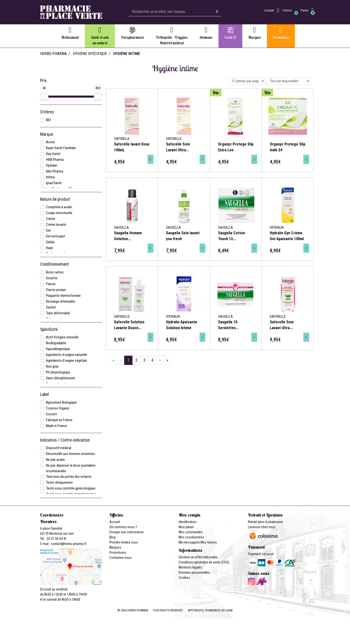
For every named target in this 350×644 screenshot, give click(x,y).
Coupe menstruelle (59, 213)
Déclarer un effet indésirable (198, 557)
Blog (112, 537)
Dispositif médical (59, 448)
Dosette (52, 278)
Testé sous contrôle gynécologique (71, 488)
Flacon (51, 284)
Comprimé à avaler (59, 207)
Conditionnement (54, 264)
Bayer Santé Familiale (61, 148)
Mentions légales (190, 567)
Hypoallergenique (58, 349)
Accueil (115, 522)
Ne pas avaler (55, 460)
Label (44, 394)
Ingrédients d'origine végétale (66, 361)
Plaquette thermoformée (63, 296)
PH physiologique (58, 372)
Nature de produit (55, 199)
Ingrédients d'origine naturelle (66, 355)
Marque (47, 134)
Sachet (51, 307)
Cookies (184, 578)
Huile (49, 248)
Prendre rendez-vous (124, 542)
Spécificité (49, 329)
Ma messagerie (189, 542)
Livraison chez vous (262, 527)
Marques (115, 547)
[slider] (44, 97)
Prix (43, 81)
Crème (51, 219)
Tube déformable (58, 313)
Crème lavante (56, 225)
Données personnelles (194, 572)
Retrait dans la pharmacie (265, 522)
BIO (48, 120)
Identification (188, 522)
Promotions (118, 553)
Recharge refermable (61, 301)
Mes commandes (191, 532)
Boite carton (55, 272)
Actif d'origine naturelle (62, 337)
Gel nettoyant (56, 236)
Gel (48, 230)
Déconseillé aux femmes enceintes (70, 454)
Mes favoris (209, 542)
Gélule (50, 242)
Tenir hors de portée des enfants (69, 477)
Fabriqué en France (59, 420)
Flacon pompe (56, 290)
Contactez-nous (121, 558)
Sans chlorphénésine (61, 378)
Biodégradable (56, 343)
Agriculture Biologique (61, 402)
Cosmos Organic (58, 408)
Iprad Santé (54, 183)
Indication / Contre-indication (65, 440)
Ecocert (51, 414)
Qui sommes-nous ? (123, 527)
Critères (47, 112)
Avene (50, 142)
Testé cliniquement (59, 482)
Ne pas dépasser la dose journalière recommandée (71, 468)
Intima (50, 177)
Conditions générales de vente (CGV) (204, 562)
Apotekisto (210, 610)
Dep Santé (53, 154)
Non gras (52, 366)
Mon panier (186, 527)
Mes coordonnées (191, 537)
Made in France (57, 426)
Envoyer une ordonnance (127, 532)
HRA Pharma (55, 160)
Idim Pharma (55, 171)
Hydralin (52, 165)
